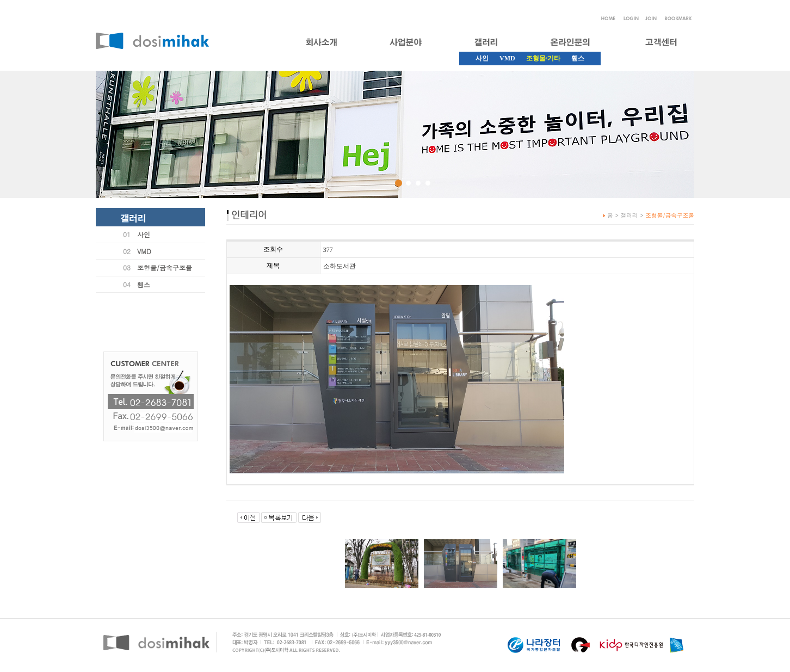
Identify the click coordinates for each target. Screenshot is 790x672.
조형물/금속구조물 (165, 267)
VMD (507, 58)
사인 (482, 58)
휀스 (578, 58)
